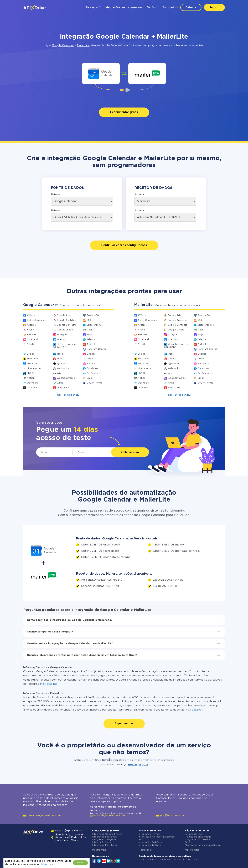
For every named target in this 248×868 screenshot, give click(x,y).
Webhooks (63, 368)
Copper (91, 354)
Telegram (92, 339)
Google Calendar (63, 45)
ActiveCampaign (36, 320)
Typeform (62, 364)
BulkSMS (32, 335)
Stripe (90, 335)
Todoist (91, 344)
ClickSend (32, 339)
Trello (60, 354)
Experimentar (124, 724)
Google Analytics (67, 320)
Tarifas (151, 7)
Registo (214, 7)
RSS (89, 320)
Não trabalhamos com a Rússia (203, 845)
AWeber (31, 315)
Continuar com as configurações (124, 245)
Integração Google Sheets (107, 834)
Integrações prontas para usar (124, 7)
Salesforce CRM (95, 325)
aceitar (80, 863)
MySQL (31, 373)
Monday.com (34, 368)
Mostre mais (99, 850)
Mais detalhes (49, 684)
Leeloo (31, 354)
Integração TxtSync (150, 845)
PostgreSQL (94, 315)
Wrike (60, 383)
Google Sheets (65, 330)
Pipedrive (32, 388)
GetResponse (94, 373)
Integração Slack (102, 842)
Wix (59, 373)
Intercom (62, 339)
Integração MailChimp (105, 845)
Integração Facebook (104, 837)
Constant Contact (97, 349)
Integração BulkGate (150, 842)
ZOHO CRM (63, 388)
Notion (31, 378)
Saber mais (47, 864)
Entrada (191, 7)
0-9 (200, 860)
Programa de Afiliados (198, 840)
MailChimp (33, 359)
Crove (90, 359)
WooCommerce (66, 378)
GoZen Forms (94, 383)
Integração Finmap (149, 834)
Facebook (92, 368)
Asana (30, 330)
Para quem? (93, 7)
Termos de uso (193, 834)
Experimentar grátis (124, 112)
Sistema (56, 195)
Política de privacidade (198, 837)
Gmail (90, 378)
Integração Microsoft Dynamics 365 (157, 838)
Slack (90, 330)
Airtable (31, 325)
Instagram (63, 335)
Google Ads (64, 315)
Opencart (32, 383)
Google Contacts (67, 325)
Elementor (92, 364)
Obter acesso (130, 452)
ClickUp (31, 344)
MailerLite (83, 45)
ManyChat (33, 364)
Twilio (60, 359)
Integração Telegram (104, 840)
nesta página (138, 764)
